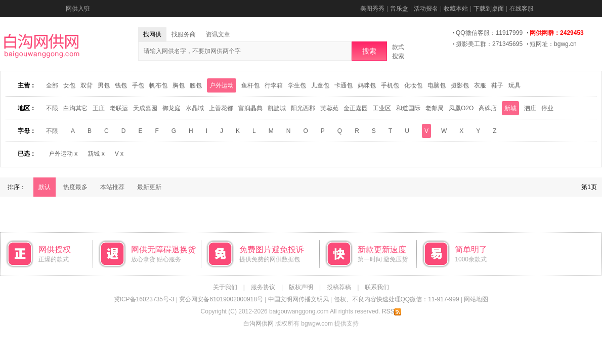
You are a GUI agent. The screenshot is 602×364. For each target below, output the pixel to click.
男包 (104, 85)
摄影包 (460, 85)
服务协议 (263, 287)
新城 (510, 108)
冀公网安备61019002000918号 (221, 299)
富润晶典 (250, 108)
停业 (547, 108)
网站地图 (476, 299)
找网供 (152, 34)
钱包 (121, 85)
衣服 (480, 85)
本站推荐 (112, 187)
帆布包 (158, 85)
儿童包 (320, 85)
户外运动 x (63, 154)
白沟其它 (75, 108)
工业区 (382, 108)
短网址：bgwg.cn (553, 44)
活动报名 (426, 9)
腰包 (196, 85)
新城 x (96, 154)
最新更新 (149, 187)
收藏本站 (456, 9)
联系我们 (377, 287)
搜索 (369, 51)
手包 (138, 85)
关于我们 (225, 287)
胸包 (179, 85)
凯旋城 (277, 108)
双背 (87, 85)
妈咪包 (367, 85)
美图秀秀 (372, 9)
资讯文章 (218, 34)
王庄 (99, 108)
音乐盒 (399, 9)
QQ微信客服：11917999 (489, 33)
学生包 (297, 85)
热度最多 (75, 187)
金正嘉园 (356, 108)
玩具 (514, 85)
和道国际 (408, 108)
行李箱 (274, 85)
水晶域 (195, 108)
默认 (45, 187)
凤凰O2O (461, 108)
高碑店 (488, 108)
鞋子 (497, 85)
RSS (392, 311)
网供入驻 (78, 9)
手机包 (390, 85)
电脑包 (437, 85)
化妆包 (413, 85)
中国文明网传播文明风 (298, 299)
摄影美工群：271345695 (489, 44)
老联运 (119, 108)
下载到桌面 (489, 9)
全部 (52, 85)
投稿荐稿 (339, 287)
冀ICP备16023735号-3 (144, 299)
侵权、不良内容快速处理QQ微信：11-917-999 (397, 299)
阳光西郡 (303, 108)
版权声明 (301, 287)
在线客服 (522, 9)
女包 (69, 85)
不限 (52, 108)
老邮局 (435, 108)
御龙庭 (171, 108)
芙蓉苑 (329, 108)
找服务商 (184, 34)
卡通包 (343, 85)
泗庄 (530, 108)
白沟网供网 (259, 324)
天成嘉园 (145, 108)
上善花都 (221, 108)
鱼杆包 (250, 85)
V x (119, 154)
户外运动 (222, 85)
